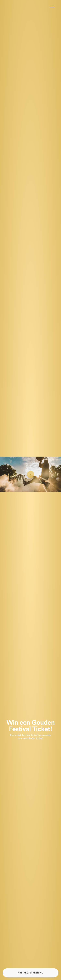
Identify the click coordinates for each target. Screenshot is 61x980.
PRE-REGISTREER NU (31, 973)
